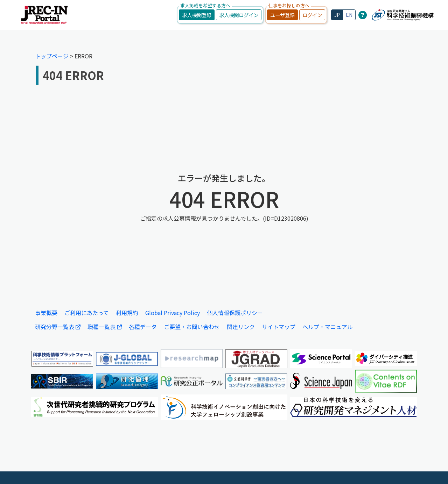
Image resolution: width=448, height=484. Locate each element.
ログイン (312, 15)
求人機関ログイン (239, 15)
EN (349, 15)
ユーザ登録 (282, 15)
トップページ (52, 56)
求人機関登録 (197, 15)
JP (337, 15)
